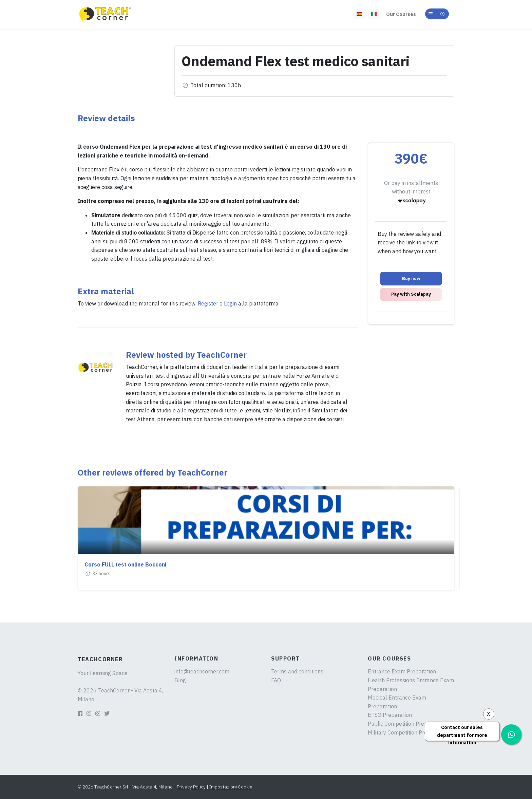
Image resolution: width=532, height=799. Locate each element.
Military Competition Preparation (408, 732)
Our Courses (401, 14)
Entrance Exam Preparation (402, 671)
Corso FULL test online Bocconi (125, 564)
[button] (437, 14)
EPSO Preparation (390, 715)
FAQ (276, 680)
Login (230, 303)
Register (208, 303)
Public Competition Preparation (406, 724)
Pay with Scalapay (411, 294)
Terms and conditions (297, 671)
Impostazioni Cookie (231, 787)
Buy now (411, 278)
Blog (180, 680)
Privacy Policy (191, 787)
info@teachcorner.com (202, 671)
